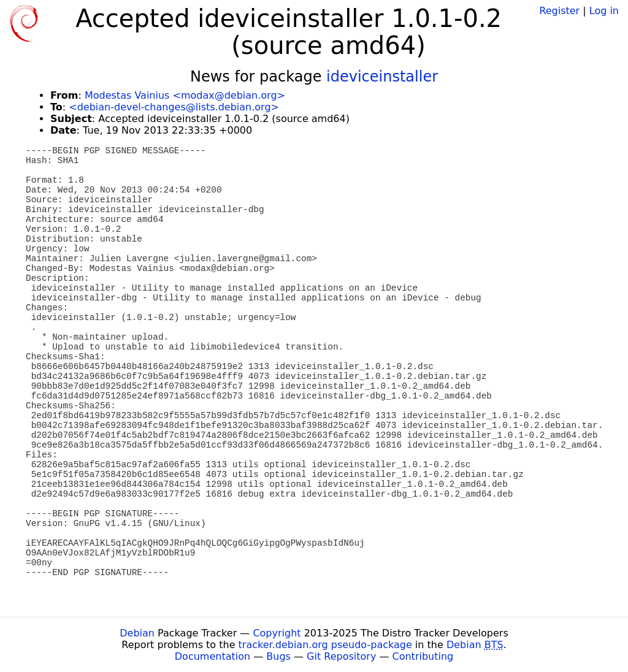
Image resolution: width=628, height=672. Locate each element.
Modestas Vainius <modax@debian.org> (185, 95)
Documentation (213, 656)
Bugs (278, 656)
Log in (604, 11)
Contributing (423, 656)
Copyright (277, 633)
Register (559, 11)
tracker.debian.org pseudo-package (325, 645)
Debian (137, 633)
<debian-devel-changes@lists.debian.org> (174, 107)
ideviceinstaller (382, 77)
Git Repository (341, 656)
